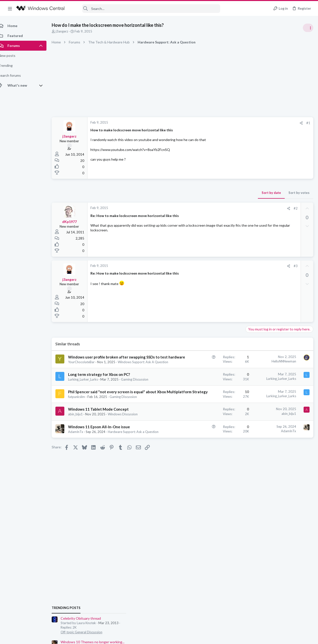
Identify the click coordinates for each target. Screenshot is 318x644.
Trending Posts (253, 269)
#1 (229, 123)
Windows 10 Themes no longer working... (279, 303)
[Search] (146, 9)
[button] (10, 8)
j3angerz (67, 31)
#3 (216, 266)
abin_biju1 (81, 449)
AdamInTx (81, 476)
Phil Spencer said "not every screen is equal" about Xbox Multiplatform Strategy (104, 417)
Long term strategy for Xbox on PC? (104, 389)
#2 (216, 208)
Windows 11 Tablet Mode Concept (104, 444)
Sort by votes (219, 193)
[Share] (221, 123)
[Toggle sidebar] (308, 28)
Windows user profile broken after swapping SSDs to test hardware (99, 362)
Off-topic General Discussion (268, 293)
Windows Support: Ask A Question (99, 377)
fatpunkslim (82, 427)
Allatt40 (307, 359)
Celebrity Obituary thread (268, 279)
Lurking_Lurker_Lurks (88, 394)
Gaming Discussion (87, 399)
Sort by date (192, 193)
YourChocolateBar (87, 372)
